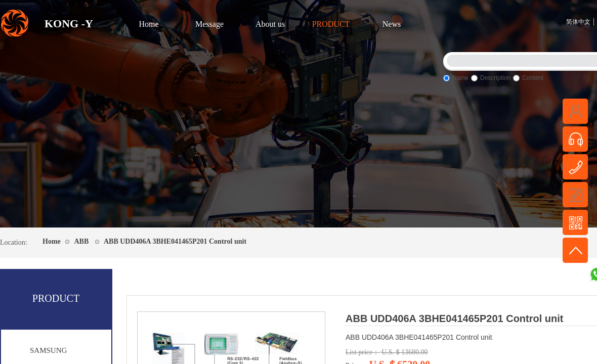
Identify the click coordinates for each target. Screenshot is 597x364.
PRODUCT (331, 24)
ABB (81, 241)
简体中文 (578, 22)
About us (270, 24)
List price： (363, 352)
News (392, 24)
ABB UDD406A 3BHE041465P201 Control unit (175, 241)
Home (148, 24)
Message (209, 24)
